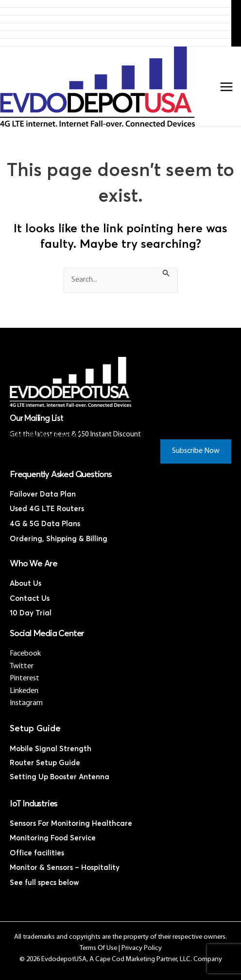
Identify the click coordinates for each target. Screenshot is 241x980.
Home (116, 4)
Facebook (25, 654)
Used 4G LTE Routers (47, 509)
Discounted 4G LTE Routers (116, 27)
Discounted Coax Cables (116, 35)
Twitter (22, 666)
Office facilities (37, 853)
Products (116, 11)
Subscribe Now (196, 451)
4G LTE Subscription (116, 19)
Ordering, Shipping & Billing (59, 539)
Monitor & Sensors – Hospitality (65, 868)
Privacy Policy (142, 948)
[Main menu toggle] (226, 87)
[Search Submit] (166, 275)
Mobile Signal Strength (51, 749)
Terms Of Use (98, 948)
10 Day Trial (31, 613)
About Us (26, 584)
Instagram (26, 703)
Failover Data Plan (43, 494)
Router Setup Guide (45, 763)
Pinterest (25, 678)
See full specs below (44, 883)
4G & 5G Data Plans (45, 524)
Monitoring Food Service (53, 838)
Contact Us (116, 42)
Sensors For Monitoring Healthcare (71, 824)
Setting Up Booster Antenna (60, 777)
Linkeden (24, 691)
